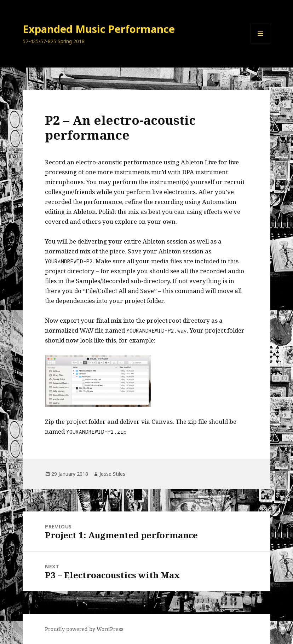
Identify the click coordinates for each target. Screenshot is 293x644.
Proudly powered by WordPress (84, 629)
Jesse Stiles (112, 474)
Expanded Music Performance (99, 29)
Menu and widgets (261, 43)
